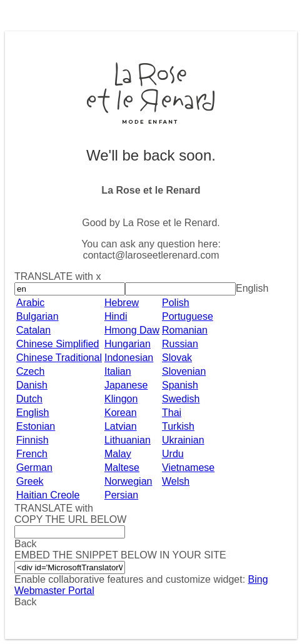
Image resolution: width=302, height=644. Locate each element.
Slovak (177, 358)
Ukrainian (183, 440)
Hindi (116, 316)
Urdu (173, 454)
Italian (118, 371)
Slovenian (184, 371)
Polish (176, 303)
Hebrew (122, 303)
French (32, 454)
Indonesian (129, 358)
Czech (30, 371)
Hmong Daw (132, 330)
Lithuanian (128, 440)
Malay (118, 454)
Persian (121, 495)
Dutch (29, 399)
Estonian (36, 426)
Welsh (176, 481)
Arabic (30, 303)
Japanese (126, 385)
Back (26, 602)
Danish (32, 385)
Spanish (180, 385)
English (33, 413)
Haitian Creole (48, 495)
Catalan (33, 330)
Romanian (185, 330)
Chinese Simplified (58, 344)
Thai (172, 413)
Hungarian (128, 344)
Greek (30, 481)
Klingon (121, 399)
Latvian (121, 426)
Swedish (181, 399)
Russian (180, 344)
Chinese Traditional (59, 358)
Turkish (178, 426)
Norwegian (128, 481)
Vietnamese (188, 468)
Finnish (33, 440)
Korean (121, 413)
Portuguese (188, 316)
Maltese (122, 468)
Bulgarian (38, 316)
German (34, 468)
